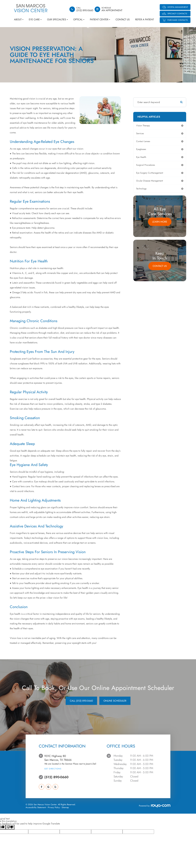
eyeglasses (142, 150)
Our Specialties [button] (57, 20)
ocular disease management (151, 183)
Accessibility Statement (36, 807)
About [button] (19, 20)
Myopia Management (175, 7)
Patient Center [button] (100, 20)
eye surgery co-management (151, 175)
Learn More (160, 224)
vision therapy (144, 126)
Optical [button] (79, 20)
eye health (142, 158)
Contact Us (123, 20)
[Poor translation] (10, 826)
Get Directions (53, 768)
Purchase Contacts (175, 20)
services (141, 134)
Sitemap (65, 807)
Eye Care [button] (35, 20)
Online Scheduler (115, 701)
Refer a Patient (145, 20)
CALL (81, 701)
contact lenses (144, 142)
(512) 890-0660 (56, 776)
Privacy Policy (54, 807)
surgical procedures (147, 166)
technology (142, 191)
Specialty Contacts (175, 14)
